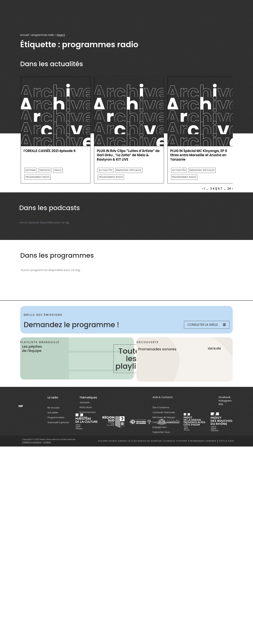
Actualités (53, 413)
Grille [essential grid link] (58, 170)
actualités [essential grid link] (106, 170)
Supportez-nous (161, 432)
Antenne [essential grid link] (31, 170)
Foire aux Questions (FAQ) (166, 422)
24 (229, 189)
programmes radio (43, 35)
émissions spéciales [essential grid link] (129, 170)
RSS (221, 404)
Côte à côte (227, 441)
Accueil (25, 35)
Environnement (87, 412)
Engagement (159, 427)
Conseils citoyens (176, 441)
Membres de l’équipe (164, 417)
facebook (224, 397)
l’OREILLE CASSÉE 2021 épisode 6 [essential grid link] (50, 151)
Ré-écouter (53, 408)
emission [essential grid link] (45, 170)
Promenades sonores (203, 441)
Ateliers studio (108, 441)
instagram (225, 401)
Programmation (56, 417)
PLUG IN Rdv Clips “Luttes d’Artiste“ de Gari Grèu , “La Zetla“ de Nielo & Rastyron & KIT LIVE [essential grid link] (128, 155)
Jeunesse (84, 402)
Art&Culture (86, 407)
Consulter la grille (207, 325)
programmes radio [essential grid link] (38, 177)
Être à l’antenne (161, 407)
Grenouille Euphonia (58, 422)
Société (83, 417)
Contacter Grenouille (164, 412)
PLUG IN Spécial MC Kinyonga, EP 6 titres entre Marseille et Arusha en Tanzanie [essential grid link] (199, 155)
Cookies (47, 442)
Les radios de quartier (147, 441)
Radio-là (125, 441)
